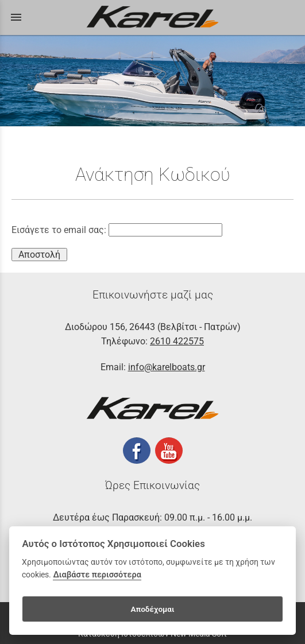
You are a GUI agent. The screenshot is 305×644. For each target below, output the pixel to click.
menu (16, 17)
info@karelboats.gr (167, 367)
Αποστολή (39, 255)
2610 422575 (177, 341)
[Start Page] (153, 18)
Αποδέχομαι (152, 609)
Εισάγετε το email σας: (117, 230)
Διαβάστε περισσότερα (97, 575)
